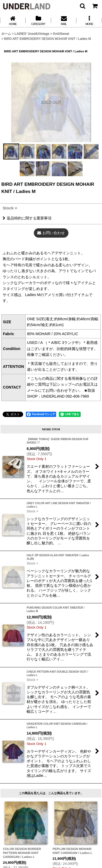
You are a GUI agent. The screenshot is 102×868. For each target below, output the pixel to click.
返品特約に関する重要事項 (27, 218)
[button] (82, 6)
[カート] (95, 6)
